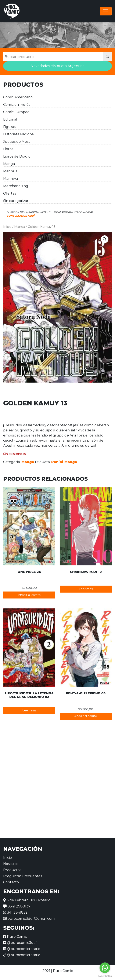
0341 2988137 (17, 906)
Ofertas (10, 193)
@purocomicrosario (22, 949)
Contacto (11, 882)
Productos (12, 870)
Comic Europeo (16, 112)
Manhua (10, 171)
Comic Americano (18, 97)
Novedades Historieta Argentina (58, 66)
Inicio (7, 227)
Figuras (9, 127)
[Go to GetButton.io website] (105, 976)
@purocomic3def (20, 943)
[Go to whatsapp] (105, 968)
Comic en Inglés (17, 105)
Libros (8, 149)
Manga (9, 164)
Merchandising (16, 186)
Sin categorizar (16, 201)
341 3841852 (15, 912)
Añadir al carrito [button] (29, 595)
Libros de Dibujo (17, 156)
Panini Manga (64, 462)
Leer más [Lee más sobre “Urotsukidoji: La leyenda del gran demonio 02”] (29, 710)
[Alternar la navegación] (106, 11)
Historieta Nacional (19, 134)
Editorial (10, 119)
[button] (105, 239)
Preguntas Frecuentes (23, 876)
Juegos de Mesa (17, 142)
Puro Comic (15, 937)
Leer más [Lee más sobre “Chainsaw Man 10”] (86, 589)
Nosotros (11, 864)
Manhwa (10, 179)
